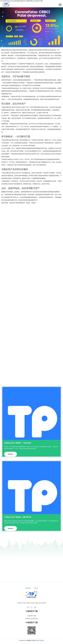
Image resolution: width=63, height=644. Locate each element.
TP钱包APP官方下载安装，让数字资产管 (18, 517)
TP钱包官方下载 (32, 616)
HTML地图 (41, 640)
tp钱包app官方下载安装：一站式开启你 (18, 443)
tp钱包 (36, 588)
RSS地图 (36, 640)
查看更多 (11, 454)
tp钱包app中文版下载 (31, 619)
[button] (61, 27)
